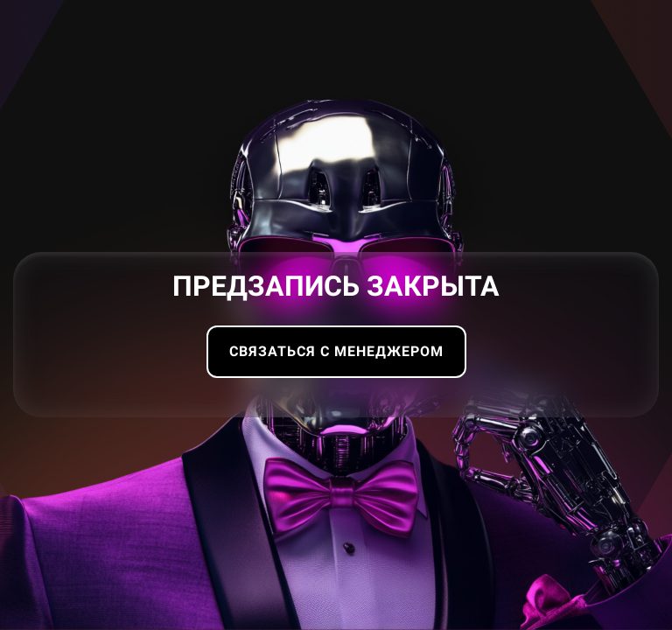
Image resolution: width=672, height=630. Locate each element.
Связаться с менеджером (336, 351)
